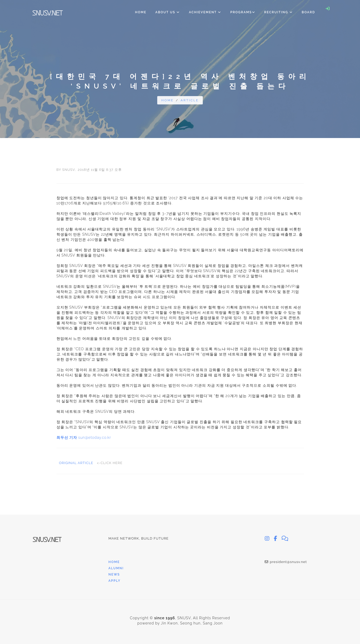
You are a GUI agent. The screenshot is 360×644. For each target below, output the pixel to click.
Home (141, 12)
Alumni (116, 568)
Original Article (77, 463)
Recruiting (279, 12)
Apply (115, 581)
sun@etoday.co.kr (94, 437)
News (114, 574)
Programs (243, 12)
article (190, 100)
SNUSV (68, 170)
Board (308, 12)
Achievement (205, 12)
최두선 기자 (67, 437)
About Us (168, 12)
